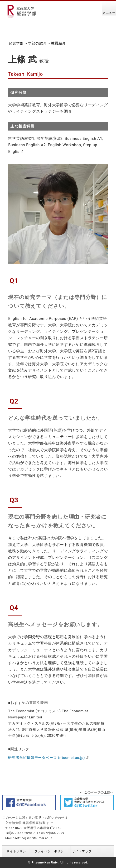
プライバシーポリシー (51, 851)
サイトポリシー (18, 851)
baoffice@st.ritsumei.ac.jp (32, 838)
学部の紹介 (37, 43)
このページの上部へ (99, 792)
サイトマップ (82, 851)
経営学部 (16, 43)
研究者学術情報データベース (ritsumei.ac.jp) (46, 758)
